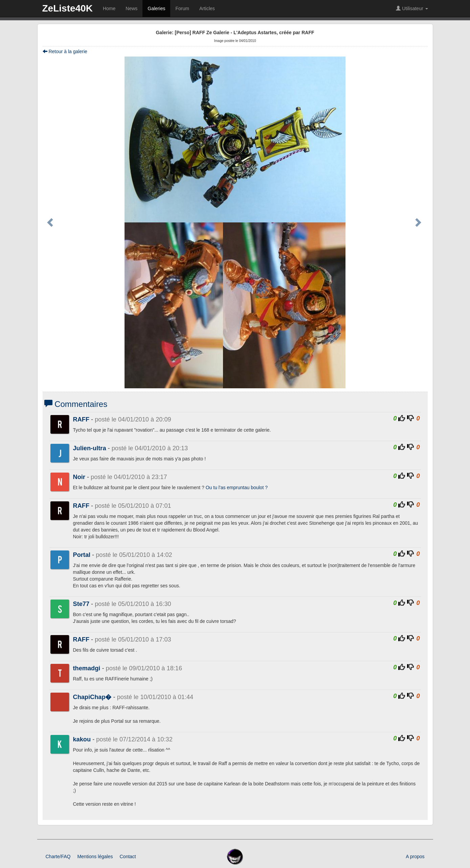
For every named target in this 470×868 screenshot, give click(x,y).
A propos (415, 856)
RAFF (81, 419)
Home (109, 8)
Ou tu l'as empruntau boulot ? (237, 487)
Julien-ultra (90, 448)
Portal (82, 555)
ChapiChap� (92, 697)
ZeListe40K (68, 8)
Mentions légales (95, 856)
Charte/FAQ (58, 856)
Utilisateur (412, 8)
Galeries (156, 8)
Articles (207, 8)
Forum (182, 8)
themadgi (87, 668)
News (131, 8)
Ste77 (81, 604)
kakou (82, 739)
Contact (128, 856)
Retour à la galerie (65, 51)
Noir (79, 477)
